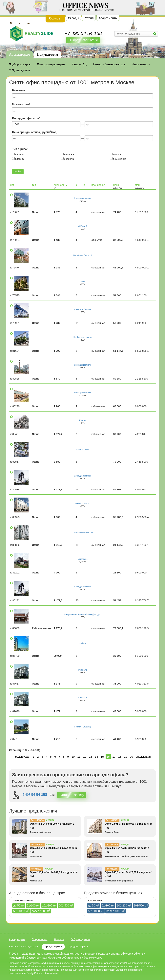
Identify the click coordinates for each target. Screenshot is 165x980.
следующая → (145, 757)
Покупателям (47, 54)
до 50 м (19, 905)
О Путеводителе (81, 939)
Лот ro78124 (37, 869)
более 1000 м (41, 911)
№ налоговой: (22, 104)
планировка (98, 185)
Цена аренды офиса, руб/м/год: (35, 132)
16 (108, 757)
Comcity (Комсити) (82, 727)
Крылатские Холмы (82, 198)
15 (102, 757)
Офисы (55, 18)
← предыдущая (20, 757)
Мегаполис (82, 559)
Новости (59, 939)
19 (126, 757)
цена (116, 185)
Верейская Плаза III (82, 255)
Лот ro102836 (112, 845)
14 (96, 757)
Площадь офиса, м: (27, 118)
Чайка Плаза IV (83, 504)
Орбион (83, 643)
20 (132, 757)
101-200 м (49, 905)
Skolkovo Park (83, 450)
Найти (18, 171)
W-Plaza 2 (83, 226)
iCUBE (82, 282)
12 (85, 757)
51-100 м (33, 905)
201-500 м (66, 905)
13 (91, 757)
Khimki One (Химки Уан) (82, 533)
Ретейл (89, 18)
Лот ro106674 (37, 820)
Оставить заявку (72, 795)
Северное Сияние (82, 309)
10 (73, 757)
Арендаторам (20, 54)
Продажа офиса (78, 947)
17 (114, 757)
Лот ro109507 (112, 869)
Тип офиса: (20, 149)
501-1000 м (21, 911)
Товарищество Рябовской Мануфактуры (82, 614)
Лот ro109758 (37, 845)
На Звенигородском (82, 337)
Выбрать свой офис (83, 40)
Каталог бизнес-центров (23, 947)
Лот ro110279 (112, 820)
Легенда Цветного (82, 365)
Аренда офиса (53, 947)
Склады (73, 18)
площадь (61, 185)
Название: (19, 90)
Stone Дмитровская (83, 476)
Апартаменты (108, 18)
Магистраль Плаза (82, 393)
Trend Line (82, 670)
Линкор (82, 420)
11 (79, 757)
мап (137, 185)
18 (120, 757)
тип (34, 185)
